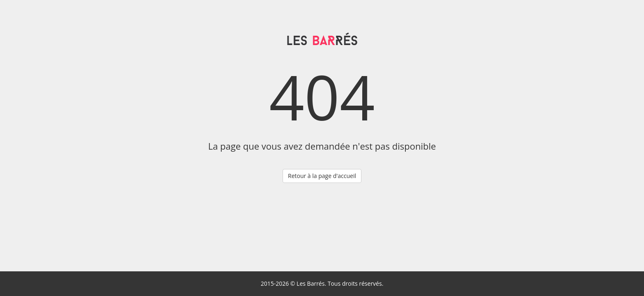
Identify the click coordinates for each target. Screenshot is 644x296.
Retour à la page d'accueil (322, 176)
